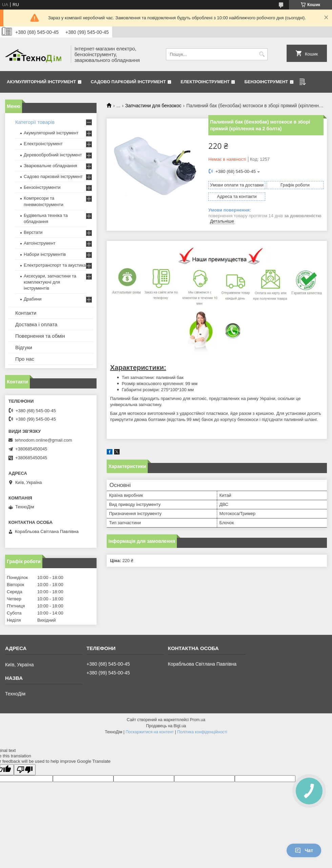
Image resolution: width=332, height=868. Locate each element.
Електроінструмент (205, 82)
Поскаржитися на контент (150, 732)
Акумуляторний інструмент (41, 82)
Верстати (33, 232)
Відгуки (24, 347)
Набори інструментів (45, 254)
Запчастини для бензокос (153, 106)
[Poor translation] (25, 770)
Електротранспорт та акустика (55, 265)
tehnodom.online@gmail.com (44, 440)
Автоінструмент (40, 243)
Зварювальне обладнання (50, 166)
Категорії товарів (35, 122)
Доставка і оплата (36, 324)
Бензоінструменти (42, 187)
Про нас (25, 359)
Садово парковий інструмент (128, 82)
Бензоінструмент (266, 82)
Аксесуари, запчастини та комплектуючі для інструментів (50, 282)
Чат (304, 850)
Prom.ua (198, 720)
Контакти (26, 313)
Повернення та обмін (40, 336)
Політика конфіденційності (202, 732)
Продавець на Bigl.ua (166, 726)
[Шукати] (262, 54)
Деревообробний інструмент (53, 155)
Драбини (33, 299)
